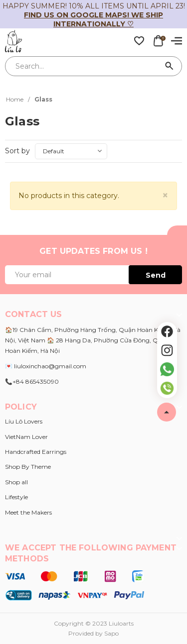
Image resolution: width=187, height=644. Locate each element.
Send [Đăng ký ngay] (156, 275)
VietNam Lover (26, 437)
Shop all (16, 482)
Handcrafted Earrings (36, 452)
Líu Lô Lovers (24, 421)
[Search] (170, 66)
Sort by (17, 151)
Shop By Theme (28, 467)
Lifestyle (16, 497)
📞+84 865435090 (32, 381)
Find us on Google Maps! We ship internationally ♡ (93, 19)
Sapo (111, 633)
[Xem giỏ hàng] (158, 40)
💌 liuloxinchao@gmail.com (46, 366)
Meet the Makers (28, 512)
